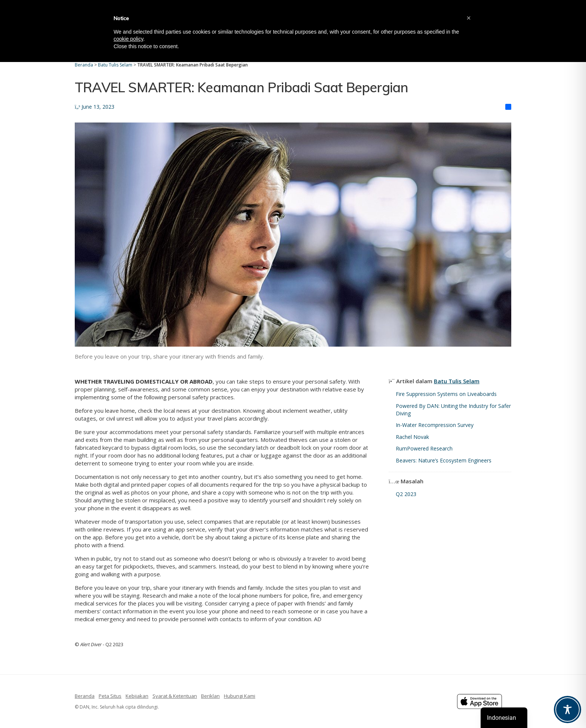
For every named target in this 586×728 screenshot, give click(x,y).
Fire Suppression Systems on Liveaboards (446, 394)
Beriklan (210, 696)
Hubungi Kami (240, 696)
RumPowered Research (424, 448)
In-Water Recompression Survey (435, 425)
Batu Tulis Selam (457, 381)
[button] (469, 18)
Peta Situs (110, 696)
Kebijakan (137, 696)
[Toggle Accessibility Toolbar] (568, 710)
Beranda (85, 696)
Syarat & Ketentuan (175, 696)
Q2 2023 (406, 494)
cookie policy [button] (128, 39)
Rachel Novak (412, 437)
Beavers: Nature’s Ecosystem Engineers (444, 460)
